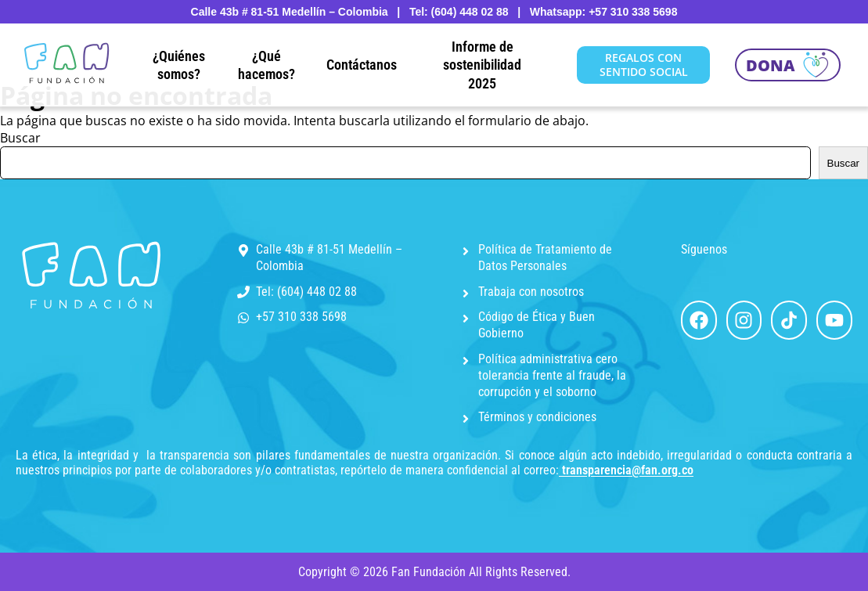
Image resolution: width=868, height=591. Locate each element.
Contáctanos (362, 65)
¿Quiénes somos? (179, 65)
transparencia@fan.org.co (628, 470)
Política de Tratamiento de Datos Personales (545, 258)
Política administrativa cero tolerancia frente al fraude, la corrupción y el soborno (552, 375)
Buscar (20, 138)
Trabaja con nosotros (531, 292)
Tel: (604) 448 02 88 (306, 292)
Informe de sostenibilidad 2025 (482, 65)
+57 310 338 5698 (301, 317)
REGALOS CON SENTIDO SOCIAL (644, 65)
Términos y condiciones (537, 417)
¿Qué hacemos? (267, 65)
